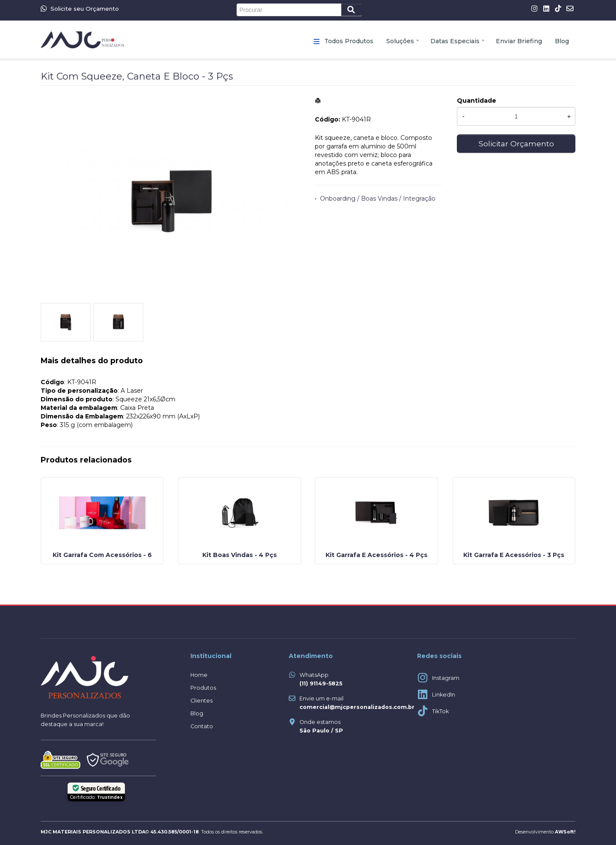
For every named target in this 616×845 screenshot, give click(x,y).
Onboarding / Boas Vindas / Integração (378, 199)
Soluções (400, 41)
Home (199, 675)
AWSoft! (565, 832)
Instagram (446, 678)
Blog (562, 41)
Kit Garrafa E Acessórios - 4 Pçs (376, 555)
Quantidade (477, 101)
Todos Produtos (349, 41)
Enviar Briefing (519, 41)
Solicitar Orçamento (516, 144)
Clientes (201, 701)
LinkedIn (444, 695)
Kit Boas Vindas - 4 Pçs (240, 555)
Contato (202, 726)
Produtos (203, 688)
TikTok (440, 711)
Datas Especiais (455, 41)
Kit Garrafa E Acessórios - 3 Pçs (514, 555)
